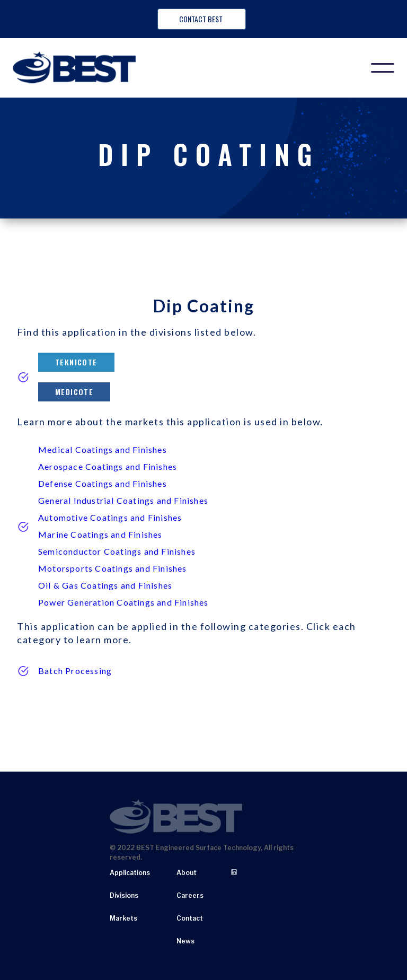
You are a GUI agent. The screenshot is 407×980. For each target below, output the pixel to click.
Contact (190, 918)
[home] (74, 68)
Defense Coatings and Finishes (103, 483)
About (187, 873)
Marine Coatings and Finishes (100, 534)
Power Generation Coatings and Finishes (123, 602)
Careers (190, 895)
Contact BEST (202, 19)
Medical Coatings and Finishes (103, 449)
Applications (130, 873)
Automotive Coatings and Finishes (110, 517)
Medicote (74, 392)
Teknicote (76, 362)
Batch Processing (75, 671)
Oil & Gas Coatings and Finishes (105, 585)
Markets (123, 918)
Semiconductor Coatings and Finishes (117, 551)
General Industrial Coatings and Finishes (123, 500)
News (185, 941)
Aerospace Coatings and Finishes (108, 466)
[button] (383, 68)
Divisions (124, 895)
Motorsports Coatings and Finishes (113, 568)
